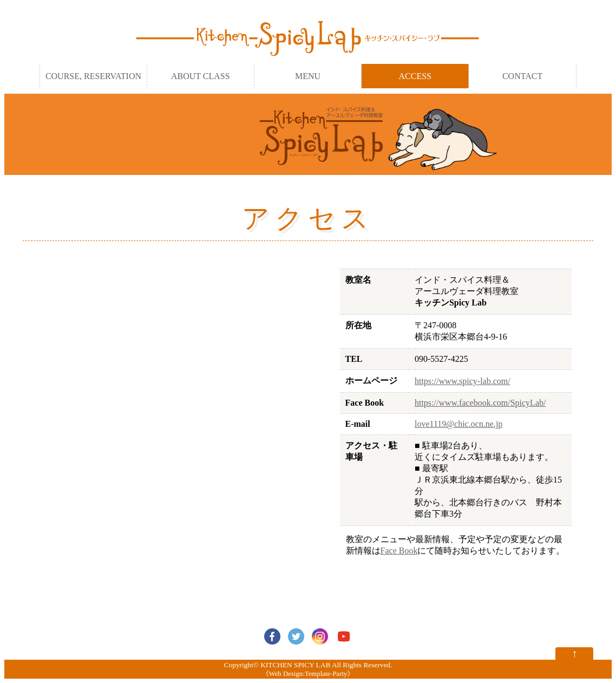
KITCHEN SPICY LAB (295, 665)
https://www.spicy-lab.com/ (463, 381)
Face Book (399, 551)
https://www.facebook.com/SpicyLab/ (480, 403)
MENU (308, 76)
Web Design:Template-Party (308, 674)
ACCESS (415, 76)
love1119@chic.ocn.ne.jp (458, 424)
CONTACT (522, 76)
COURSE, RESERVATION (93, 76)
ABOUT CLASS (201, 76)
